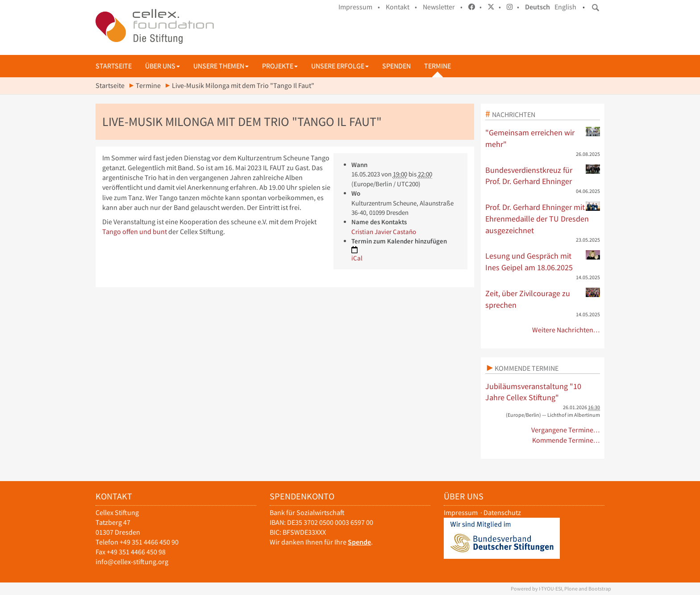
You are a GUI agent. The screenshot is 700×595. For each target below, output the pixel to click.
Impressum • (359, 7)
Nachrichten (514, 114)
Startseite (114, 66)
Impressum (461, 513)
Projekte (280, 66)
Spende (359, 542)
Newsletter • (443, 7)
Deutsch (537, 7)
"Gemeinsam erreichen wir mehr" (543, 138)
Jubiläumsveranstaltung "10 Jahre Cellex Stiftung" (533, 392)
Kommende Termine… (566, 440)
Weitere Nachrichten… (566, 330)
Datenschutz (502, 513)
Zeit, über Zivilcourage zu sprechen (543, 299)
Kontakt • (401, 7)
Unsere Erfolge (340, 66)
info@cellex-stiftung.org (132, 562)
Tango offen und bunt (135, 232)
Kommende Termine (527, 368)
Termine (437, 66)
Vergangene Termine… (566, 430)
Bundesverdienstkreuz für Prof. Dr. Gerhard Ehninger (543, 176)
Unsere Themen (221, 66)
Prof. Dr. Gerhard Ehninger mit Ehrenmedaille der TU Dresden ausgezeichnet (543, 218)
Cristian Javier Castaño (384, 232)
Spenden (396, 66)
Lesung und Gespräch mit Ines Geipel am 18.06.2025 (543, 261)
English (565, 7)
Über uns (162, 66)
